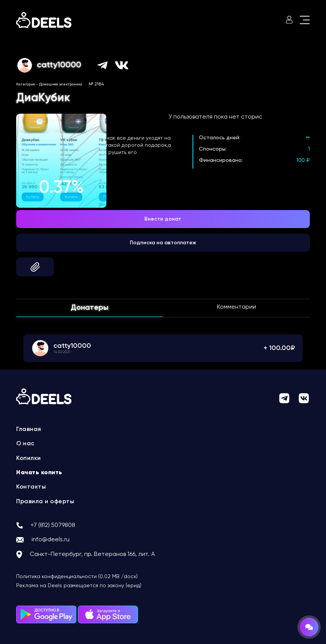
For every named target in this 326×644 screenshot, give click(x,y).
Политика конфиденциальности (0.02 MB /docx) (77, 577)
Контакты (31, 487)
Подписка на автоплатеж (163, 243)
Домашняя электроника (61, 84)
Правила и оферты (45, 502)
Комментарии (237, 307)
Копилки (29, 458)
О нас (25, 444)
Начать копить (39, 473)
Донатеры (89, 308)
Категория (26, 84)
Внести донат (163, 219)
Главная (29, 429)
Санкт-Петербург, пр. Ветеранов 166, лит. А (92, 554)
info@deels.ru (51, 540)
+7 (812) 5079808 (53, 525)
